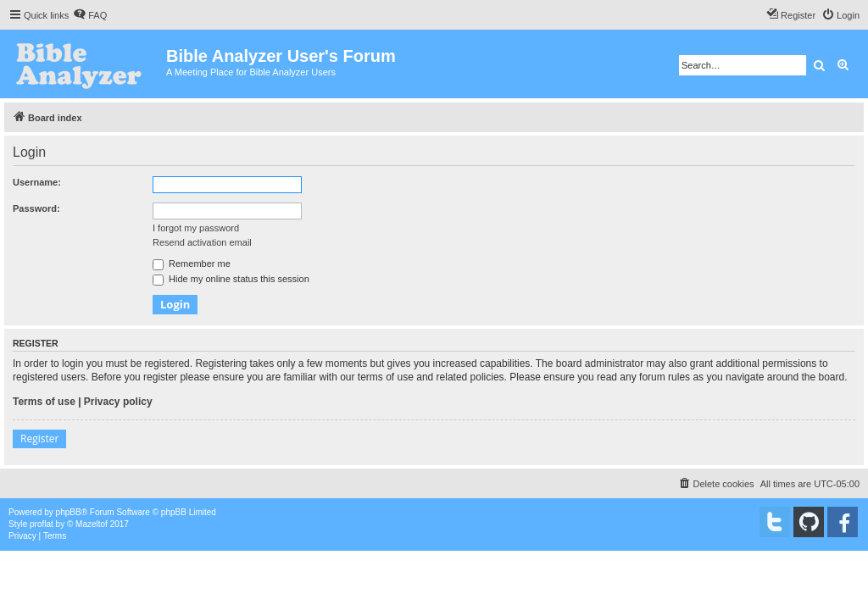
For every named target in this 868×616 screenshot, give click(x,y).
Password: (36, 208)
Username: (37, 182)
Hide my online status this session (231, 279)
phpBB (69, 512)
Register (39, 438)
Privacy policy (118, 402)
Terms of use (44, 402)
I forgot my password (196, 228)
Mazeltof (92, 524)
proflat (42, 524)
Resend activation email (202, 242)
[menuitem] (90, 15)
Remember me (192, 264)
